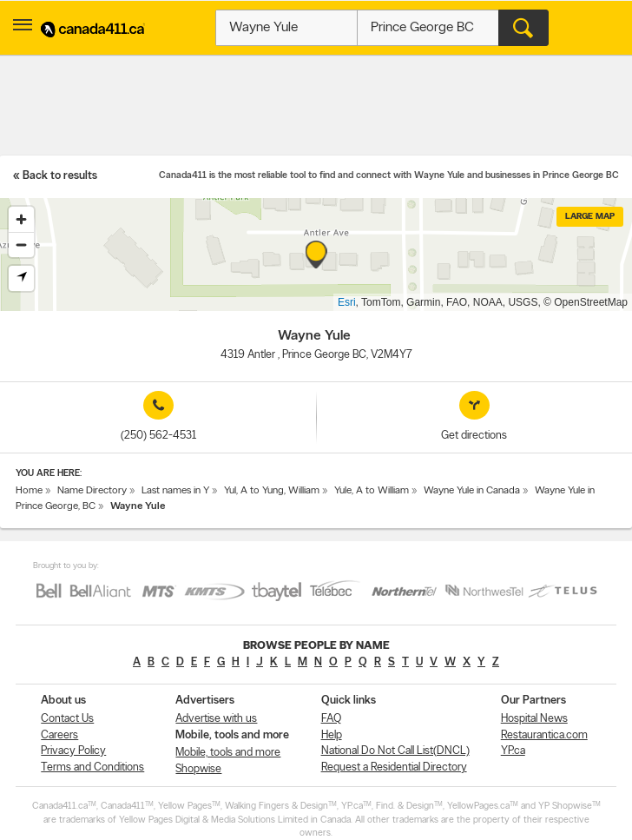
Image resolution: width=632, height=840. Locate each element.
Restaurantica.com (544, 735)
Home (29, 491)
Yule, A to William (372, 491)
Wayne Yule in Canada (472, 491)
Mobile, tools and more (228, 753)
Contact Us (67, 719)
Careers (59, 735)
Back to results (60, 176)
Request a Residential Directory (394, 767)
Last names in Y (175, 491)
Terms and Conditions (92, 767)
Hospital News (534, 719)
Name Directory (92, 491)
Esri (347, 302)
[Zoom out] (21, 245)
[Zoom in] (21, 219)
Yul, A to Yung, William (272, 491)
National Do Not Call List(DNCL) (395, 751)
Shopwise (198, 769)
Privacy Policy (73, 751)
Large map (590, 217)
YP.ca (513, 751)
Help (332, 735)
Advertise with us (216, 719)
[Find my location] (21, 278)
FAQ (331, 719)
